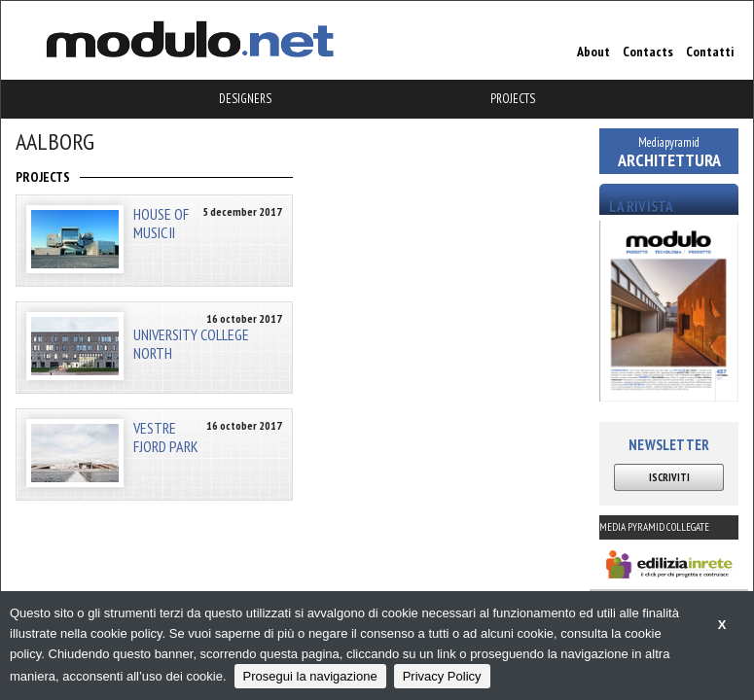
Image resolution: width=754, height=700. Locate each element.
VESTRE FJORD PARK (166, 437)
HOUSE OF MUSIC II (161, 223)
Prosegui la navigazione (310, 676)
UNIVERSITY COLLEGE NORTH (191, 343)
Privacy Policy (442, 676)
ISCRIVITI (669, 477)
